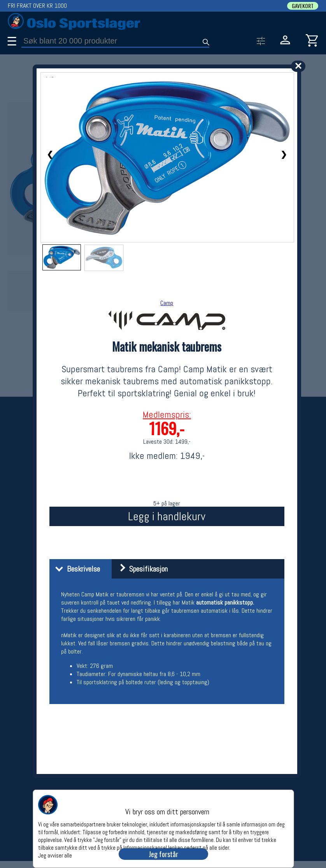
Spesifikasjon (141, 569)
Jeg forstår (163, 854)
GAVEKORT (303, 6)
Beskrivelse (76, 569)
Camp (167, 303)
